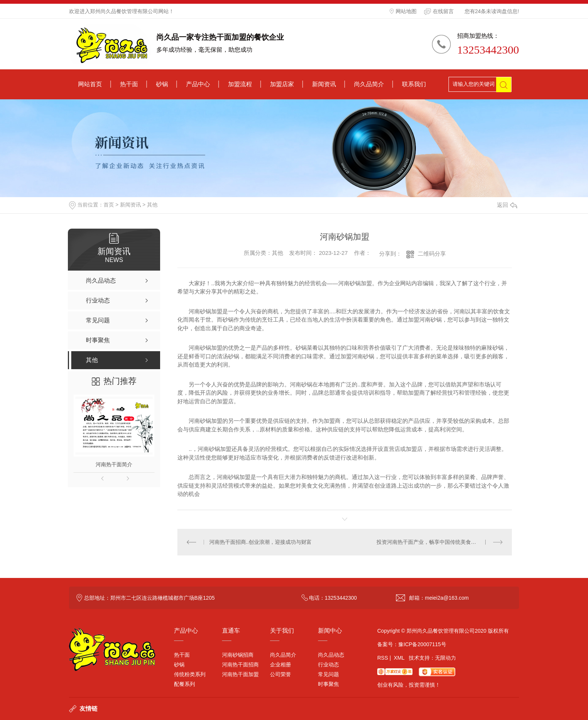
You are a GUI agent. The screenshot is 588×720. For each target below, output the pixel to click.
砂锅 (162, 84)
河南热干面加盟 (240, 674)
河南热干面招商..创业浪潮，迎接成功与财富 (261, 542)
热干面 (129, 84)
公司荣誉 (280, 674)
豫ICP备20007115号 (422, 644)
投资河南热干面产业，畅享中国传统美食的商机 (432, 542)
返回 (507, 205)
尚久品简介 (369, 84)
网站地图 (403, 11)
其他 (152, 205)
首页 (109, 205)
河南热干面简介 (114, 464)
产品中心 (198, 84)
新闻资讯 (324, 84)
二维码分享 (432, 254)
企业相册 (280, 665)
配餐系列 (184, 684)
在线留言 (439, 12)
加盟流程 (240, 84)
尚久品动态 (331, 655)
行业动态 (328, 665)
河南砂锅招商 (238, 655)
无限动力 (445, 658)
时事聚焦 (328, 684)
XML (399, 658)
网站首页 (90, 84)
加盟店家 (282, 84)
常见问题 (328, 674)
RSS (383, 658)
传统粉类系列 (190, 674)
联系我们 (414, 84)
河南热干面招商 (240, 665)
